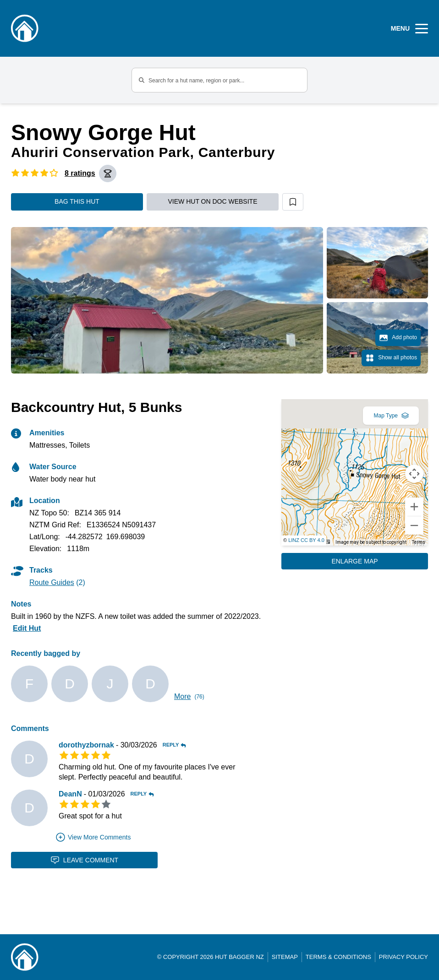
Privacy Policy (403, 957)
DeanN (70, 794)
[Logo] (25, 28)
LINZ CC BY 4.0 (306, 540)
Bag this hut (77, 201)
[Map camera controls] (414, 474)
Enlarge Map (354, 561)
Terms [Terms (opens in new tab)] (419, 542)
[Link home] (25, 957)
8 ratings (80, 173)
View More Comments (93, 837)
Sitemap (285, 957)
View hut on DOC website (213, 201)
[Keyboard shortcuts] (327, 542)
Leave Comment (84, 860)
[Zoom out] (414, 525)
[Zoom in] (414, 507)
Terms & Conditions (338, 957)
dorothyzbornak (86, 745)
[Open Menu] (409, 28)
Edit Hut (27, 628)
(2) (57, 582)
